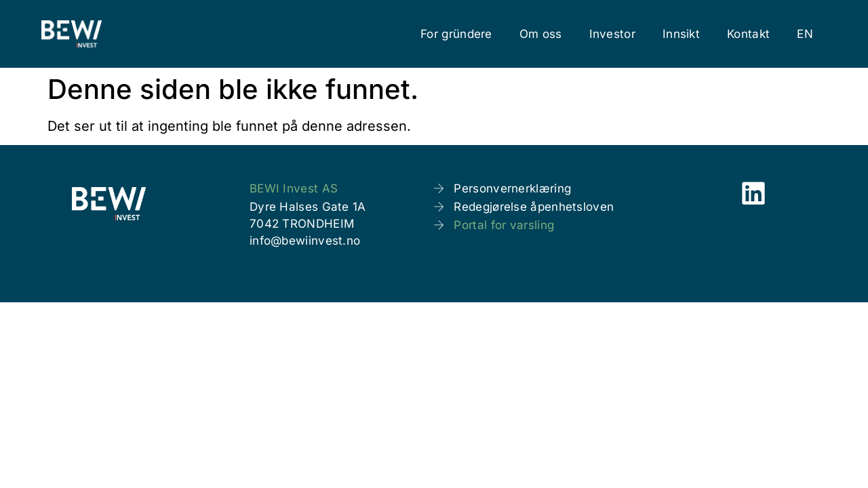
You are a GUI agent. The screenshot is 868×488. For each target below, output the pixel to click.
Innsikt (681, 34)
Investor (612, 34)
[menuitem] (805, 34)
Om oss (541, 34)
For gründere (456, 34)
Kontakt (748, 34)
